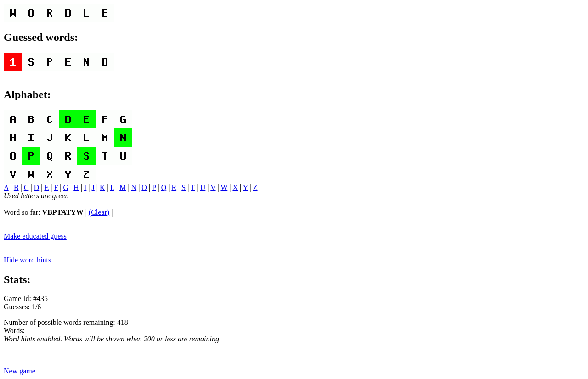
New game (20, 371)
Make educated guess (35, 236)
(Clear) (99, 212)
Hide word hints (27, 260)
